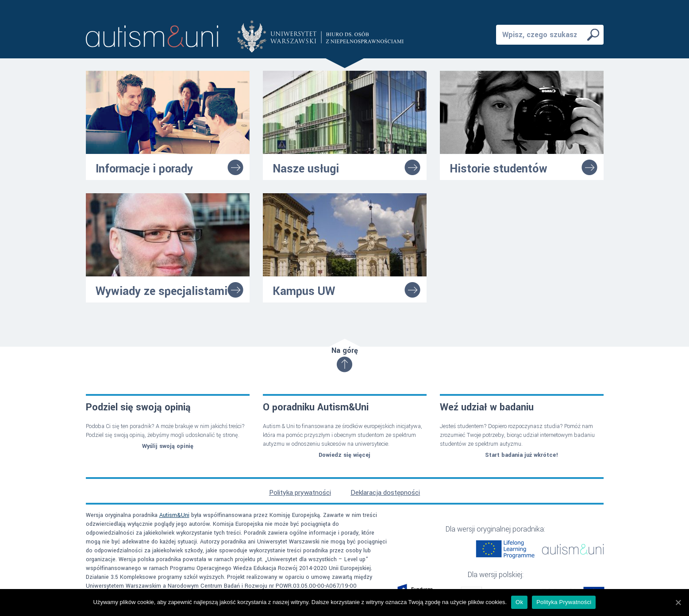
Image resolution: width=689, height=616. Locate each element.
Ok (519, 602)
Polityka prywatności (300, 493)
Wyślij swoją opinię (168, 446)
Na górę (345, 359)
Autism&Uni (174, 515)
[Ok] (678, 602)
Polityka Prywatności (564, 602)
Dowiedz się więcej (344, 455)
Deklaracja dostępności (385, 493)
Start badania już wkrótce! (522, 455)
